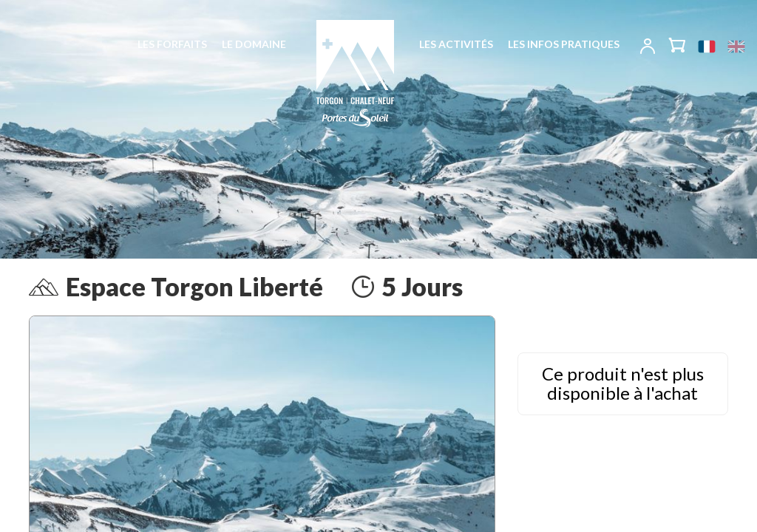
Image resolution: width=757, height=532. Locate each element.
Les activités (456, 44)
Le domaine (254, 44)
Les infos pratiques (564, 44)
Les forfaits (172, 44)
